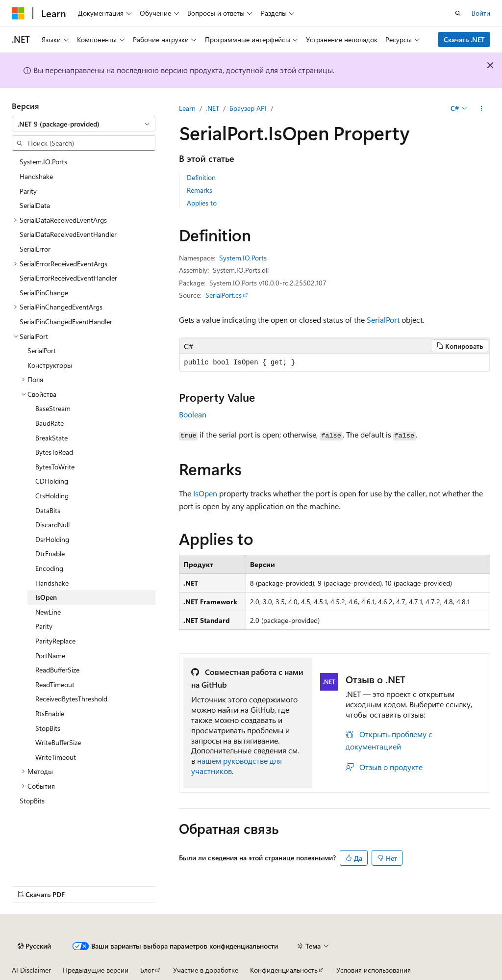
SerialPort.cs (224, 295)
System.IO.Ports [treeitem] (43, 162)
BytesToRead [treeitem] (54, 452)
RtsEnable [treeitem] (50, 713)
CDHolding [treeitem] (52, 481)
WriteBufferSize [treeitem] (58, 742)
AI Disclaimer (31, 970)
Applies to (202, 203)
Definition (201, 177)
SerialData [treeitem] (35, 205)
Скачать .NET (464, 39)
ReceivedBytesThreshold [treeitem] (71, 699)
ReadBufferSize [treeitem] (57, 670)
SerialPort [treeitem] (42, 350)
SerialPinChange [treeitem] (44, 293)
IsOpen (205, 493)
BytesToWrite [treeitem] (55, 467)
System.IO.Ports (243, 258)
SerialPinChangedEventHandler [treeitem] (66, 322)
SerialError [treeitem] (35, 249)
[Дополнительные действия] (482, 108)
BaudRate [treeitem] (50, 423)
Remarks (200, 190)
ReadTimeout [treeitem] (55, 684)
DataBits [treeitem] (48, 510)
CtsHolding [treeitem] (52, 496)
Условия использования (374, 970)
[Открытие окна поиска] (458, 13)
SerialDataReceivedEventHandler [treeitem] (68, 234)
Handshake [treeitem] (36, 176)
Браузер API (248, 108)
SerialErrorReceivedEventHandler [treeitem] (68, 278)
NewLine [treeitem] (48, 612)
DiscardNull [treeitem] (52, 525)
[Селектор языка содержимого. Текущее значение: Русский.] (34, 946)
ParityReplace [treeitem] (55, 641)
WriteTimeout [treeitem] (56, 757)
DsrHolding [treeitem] (52, 539)
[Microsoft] (18, 13)
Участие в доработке (206, 970)
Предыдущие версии (96, 970)
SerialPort (383, 320)
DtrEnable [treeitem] (50, 554)
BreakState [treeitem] (51, 438)
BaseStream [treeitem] (53, 408)
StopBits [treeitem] (48, 728)
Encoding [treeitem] (49, 568)
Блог (147, 970)
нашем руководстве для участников (237, 766)
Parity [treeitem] (28, 191)
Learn (187, 108)
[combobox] (84, 124)
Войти (481, 13)
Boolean (193, 414)
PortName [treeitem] (50, 656)
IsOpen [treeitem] (46, 597)
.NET (213, 108)
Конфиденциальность (284, 970)
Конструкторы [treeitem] (50, 365)
